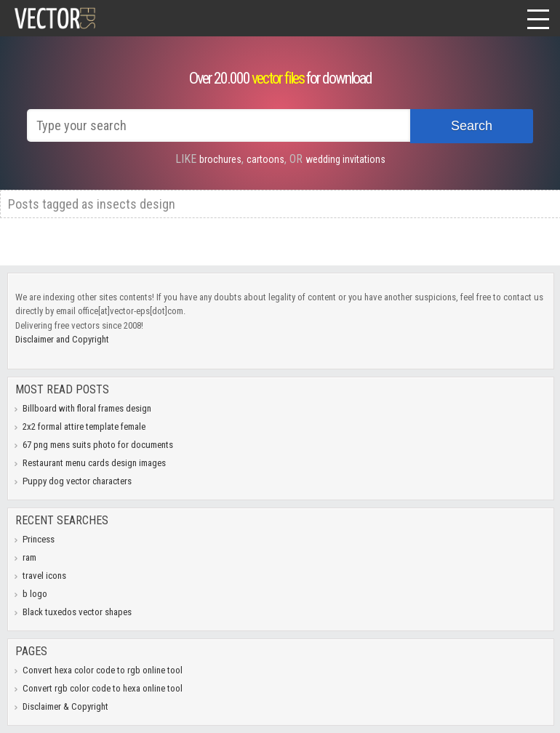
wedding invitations (345, 159)
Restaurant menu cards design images (94, 463)
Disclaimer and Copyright (62, 339)
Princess (39, 539)
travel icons (44, 576)
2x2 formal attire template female (84, 426)
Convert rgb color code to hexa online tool (103, 688)
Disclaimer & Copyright (65, 706)
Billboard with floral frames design (87, 408)
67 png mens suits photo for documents (98, 445)
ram (29, 557)
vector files (278, 78)
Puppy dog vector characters (77, 481)
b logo (35, 594)
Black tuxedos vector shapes (77, 612)
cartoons (265, 159)
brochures (220, 159)
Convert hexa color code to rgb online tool (103, 670)
